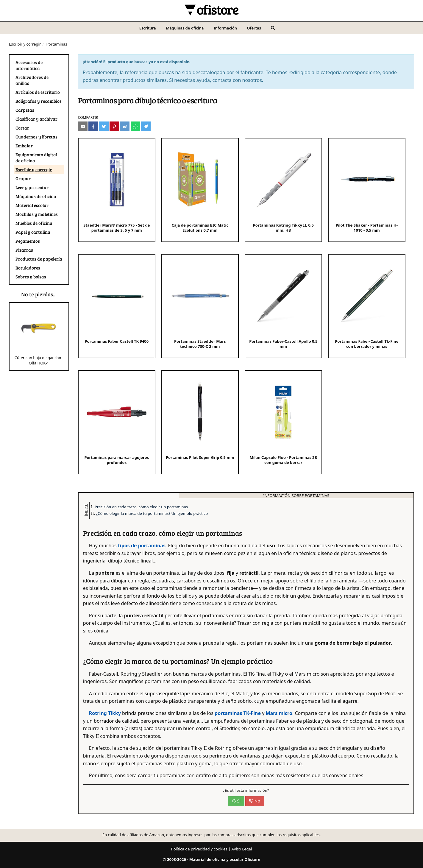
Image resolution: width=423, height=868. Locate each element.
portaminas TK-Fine (238, 713)
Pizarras (24, 250)
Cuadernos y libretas (36, 137)
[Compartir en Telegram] (146, 126)
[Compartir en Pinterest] (114, 126)
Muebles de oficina (34, 223)
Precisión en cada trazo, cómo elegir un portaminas (141, 507)
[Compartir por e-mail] (83, 126)
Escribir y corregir (25, 44)
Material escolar (32, 205)
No (255, 801)
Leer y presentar (32, 187)
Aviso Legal (242, 849)
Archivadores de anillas (32, 80)
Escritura (148, 28)
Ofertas (254, 28)
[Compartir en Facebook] (93, 126)
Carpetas (25, 110)
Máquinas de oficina (185, 28)
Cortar (22, 128)
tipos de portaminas (142, 546)
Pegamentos (28, 241)
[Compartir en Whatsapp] (135, 126)
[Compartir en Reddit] (125, 126)
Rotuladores (28, 268)
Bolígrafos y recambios (39, 101)
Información (225, 28)
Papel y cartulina (33, 232)
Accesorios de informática (29, 65)
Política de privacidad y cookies (199, 849)
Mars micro (279, 713)
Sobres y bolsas (31, 277)
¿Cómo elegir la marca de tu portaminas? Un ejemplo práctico (152, 513)
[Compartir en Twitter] (104, 126)
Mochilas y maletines (37, 214)
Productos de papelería (39, 259)
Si (236, 801)
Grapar (23, 178)
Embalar (24, 146)
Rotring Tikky (105, 713)
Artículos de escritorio (38, 92)
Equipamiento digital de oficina (36, 158)
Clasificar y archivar (36, 119)
